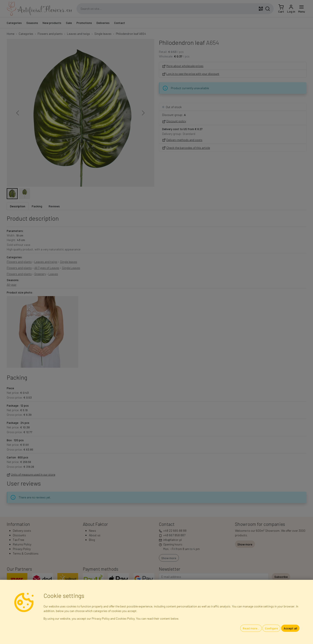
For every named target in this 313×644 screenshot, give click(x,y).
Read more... (251, 628)
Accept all (290, 628)
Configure (271, 628)
